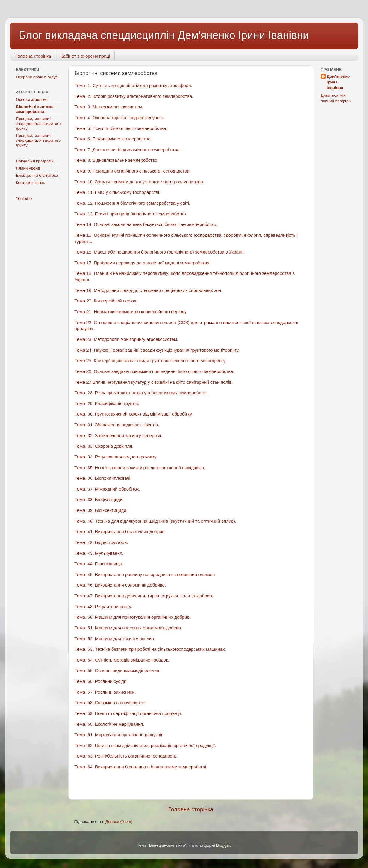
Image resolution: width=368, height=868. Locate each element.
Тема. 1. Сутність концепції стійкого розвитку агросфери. (133, 86)
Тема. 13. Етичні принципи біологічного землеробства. (131, 214)
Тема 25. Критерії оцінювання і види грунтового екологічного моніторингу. (151, 361)
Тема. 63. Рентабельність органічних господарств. (126, 756)
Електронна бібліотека (37, 175)
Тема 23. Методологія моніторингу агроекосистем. (127, 339)
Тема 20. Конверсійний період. (106, 301)
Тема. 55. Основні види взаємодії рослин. (118, 671)
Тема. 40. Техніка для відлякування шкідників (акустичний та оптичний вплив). (156, 521)
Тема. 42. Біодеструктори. (101, 542)
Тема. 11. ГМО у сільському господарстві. (118, 192)
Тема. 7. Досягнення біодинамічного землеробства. (128, 150)
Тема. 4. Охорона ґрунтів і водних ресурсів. (119, 118)
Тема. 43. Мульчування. (99, 553)
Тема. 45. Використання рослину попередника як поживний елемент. (146, 575)
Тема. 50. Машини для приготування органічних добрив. (133, 617)
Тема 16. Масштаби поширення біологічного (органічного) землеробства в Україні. (160, 252)
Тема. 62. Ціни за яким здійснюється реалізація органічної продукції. (145, 746)
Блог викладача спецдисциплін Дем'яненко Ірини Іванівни (164, 35)
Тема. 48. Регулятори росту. (103, 607)
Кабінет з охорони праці (85, 56)
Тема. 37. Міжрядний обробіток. (107, 489)
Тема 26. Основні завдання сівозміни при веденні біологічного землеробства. (155, 371)
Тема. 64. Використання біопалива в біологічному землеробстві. (141, 767)
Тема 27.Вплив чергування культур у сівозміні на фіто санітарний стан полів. (154, 382)
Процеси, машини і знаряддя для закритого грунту (38, 123)
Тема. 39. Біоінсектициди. (101, 510)
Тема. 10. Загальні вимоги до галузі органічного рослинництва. (140, 182)
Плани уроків (28, 168)
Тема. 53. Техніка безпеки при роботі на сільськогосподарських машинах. (150, 649)
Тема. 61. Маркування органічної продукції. (119, 735)
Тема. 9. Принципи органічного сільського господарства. (133, 171)
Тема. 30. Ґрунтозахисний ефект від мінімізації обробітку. (134, 414)
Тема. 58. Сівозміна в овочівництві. (111, 703)
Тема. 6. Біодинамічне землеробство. (113, 139)
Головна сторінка (33, 56)
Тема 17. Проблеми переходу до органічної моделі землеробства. (143, 263)
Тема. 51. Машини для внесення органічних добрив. (129, 628)
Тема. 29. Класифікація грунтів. (107, 404)
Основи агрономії (32, 99)
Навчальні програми (35, 161)
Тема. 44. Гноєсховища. (99, 564)
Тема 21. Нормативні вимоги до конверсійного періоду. (131, 312)
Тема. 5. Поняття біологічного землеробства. (121, 128)
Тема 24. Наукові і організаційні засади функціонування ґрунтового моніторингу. (157, 350)
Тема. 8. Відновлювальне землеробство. (117, 160)
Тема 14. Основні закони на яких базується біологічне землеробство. (146, 224)
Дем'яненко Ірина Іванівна (338, 82)
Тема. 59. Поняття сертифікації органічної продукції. (129, 713)
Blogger (223, 845)
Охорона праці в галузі (37, 77)
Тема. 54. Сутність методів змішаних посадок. (122, 660)
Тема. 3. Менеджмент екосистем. (109, 107)
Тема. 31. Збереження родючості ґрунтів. (117, 425)
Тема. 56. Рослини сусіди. (101, 681)
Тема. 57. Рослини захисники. (105, 692)
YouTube (24, 198)
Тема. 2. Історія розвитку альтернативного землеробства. (134, 96)
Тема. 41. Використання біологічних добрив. (120, 532)
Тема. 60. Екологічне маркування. (110, 724)
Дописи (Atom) (119, 822)
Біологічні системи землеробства (35, 109)
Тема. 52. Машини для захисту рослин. (115, 639)
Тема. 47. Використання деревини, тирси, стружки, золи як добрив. (144, 596)
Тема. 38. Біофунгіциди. (99, 500)
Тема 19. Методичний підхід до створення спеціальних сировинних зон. (149, 290)
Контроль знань (31, 183)
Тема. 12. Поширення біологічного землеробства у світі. (133, 203)
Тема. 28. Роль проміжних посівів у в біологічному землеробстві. (141, 393)
